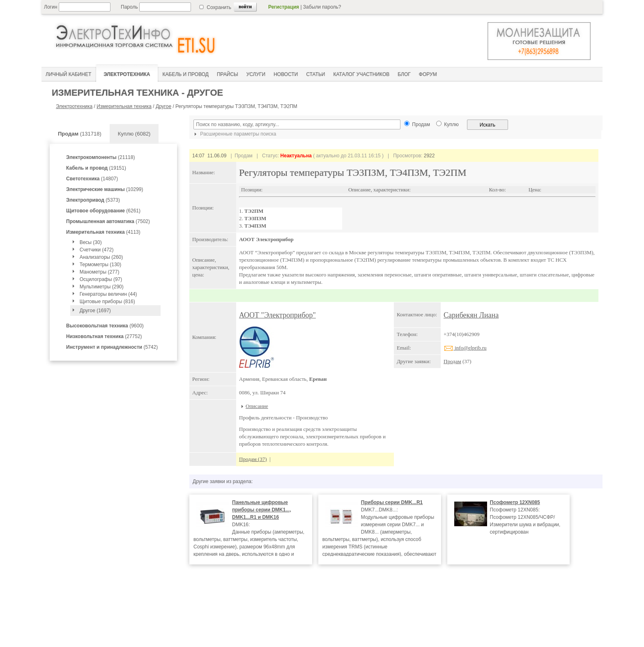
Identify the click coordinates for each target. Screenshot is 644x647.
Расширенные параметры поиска (234, 134)
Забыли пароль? (322, 7)
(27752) (104, 336)
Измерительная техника (124, 106)
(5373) (93, 200)
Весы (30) (91, 242)
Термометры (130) (101, 265)
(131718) (80, 134)
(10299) (105, 189)
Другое (163, 106)
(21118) (100, 157)
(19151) (96, 168)
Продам (452, 361)
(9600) (105, 326)
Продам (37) (253, 459)
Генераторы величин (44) (108, 294)
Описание (257, 406)
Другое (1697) (95, 311)
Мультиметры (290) (102, 287)
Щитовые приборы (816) (107, 302)
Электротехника (74, 106)
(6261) (103, 211)
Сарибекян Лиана (471, 315)
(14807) (92, 179)
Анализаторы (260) (101, 257)
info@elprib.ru (465, 348)
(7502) (108, 221)
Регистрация (284, 7)
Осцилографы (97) (101, 279)
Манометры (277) (100, 272)
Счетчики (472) (97, 250)
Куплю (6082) (134, 134)
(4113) (103, 232)
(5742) (112, 347)
